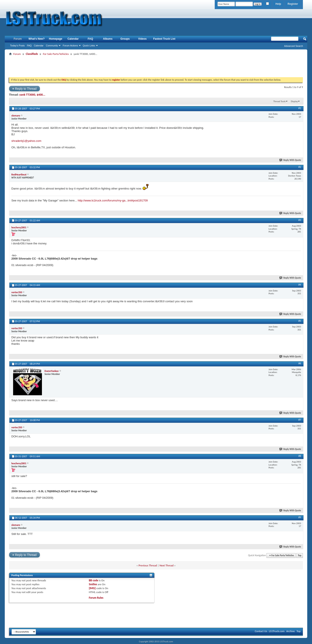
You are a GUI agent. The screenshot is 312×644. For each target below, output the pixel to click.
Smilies (93, 584)
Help (278, 4)
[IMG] (92, 588)
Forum (18, 39)
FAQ (29, 46)
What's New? (37, 39)
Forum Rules (96, 598)
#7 (300, 420)
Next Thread (167, 565)
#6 (300, 363)
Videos (142, 39)
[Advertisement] (156, 66)
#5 (300, 321)
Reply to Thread (24, 89)
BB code (93, 580)
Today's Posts (18, 46)
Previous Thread (148, 565)
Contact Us (261, 631)
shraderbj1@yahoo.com (26, 141)
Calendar (39, 46)
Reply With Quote (290, 160)
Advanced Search (294, 46)
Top (299, 555)
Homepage (56, 39)
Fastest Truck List (164, 39)
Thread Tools (279, 101)
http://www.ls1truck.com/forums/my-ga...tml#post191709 (113, 200)
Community (52, 46)
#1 (300, 108)
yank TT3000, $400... (32, 95)
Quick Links (89, 46)
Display (294, 101)
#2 (300, 167)
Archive (290, 631)
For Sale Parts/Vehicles (56, 54)
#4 (300, 285)
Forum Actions (70, 46)
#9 (300, 517)
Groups (125, 39)
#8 (300, 456)
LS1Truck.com (277, 631)
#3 (300, 220)
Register (293, 4)
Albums (108, 39)
